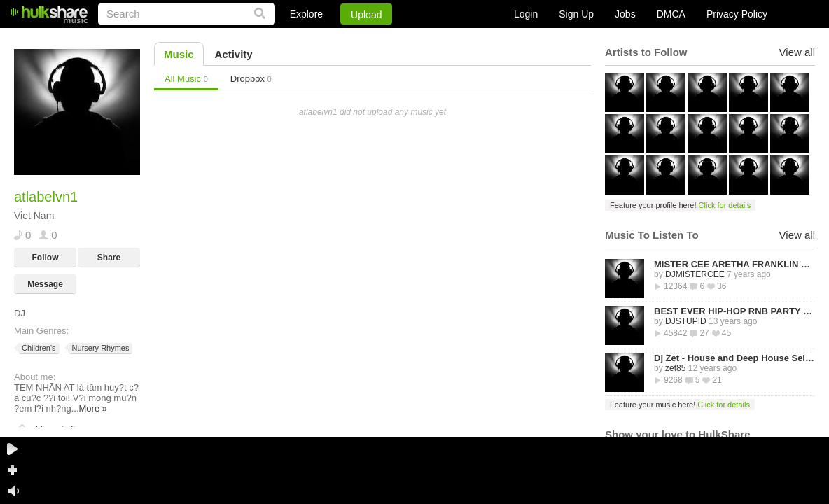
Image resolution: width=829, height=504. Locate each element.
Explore (306, 14)
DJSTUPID (686, 321)
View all (797, 52)
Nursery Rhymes (100, 348)
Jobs (625, 14)
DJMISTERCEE (695, 274)
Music (179, 54)
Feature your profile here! (680, 205)
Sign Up (576, 14)
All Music (186, 79)
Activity (234, 54)
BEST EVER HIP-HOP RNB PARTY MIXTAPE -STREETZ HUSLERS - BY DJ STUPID (734, 311)
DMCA (671, 14)
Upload (366, 15)
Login (526, 14)
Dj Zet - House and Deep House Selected (734, 358)
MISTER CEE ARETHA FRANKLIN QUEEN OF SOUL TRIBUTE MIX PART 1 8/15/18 (734, 264)
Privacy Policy (737, 14)
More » (93, 408)
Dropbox (251, 79)
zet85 (675, 368)
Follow (46, 258)
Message (45, 284)
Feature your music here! (680, 405)
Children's (38, 348)
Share (109, 258)
